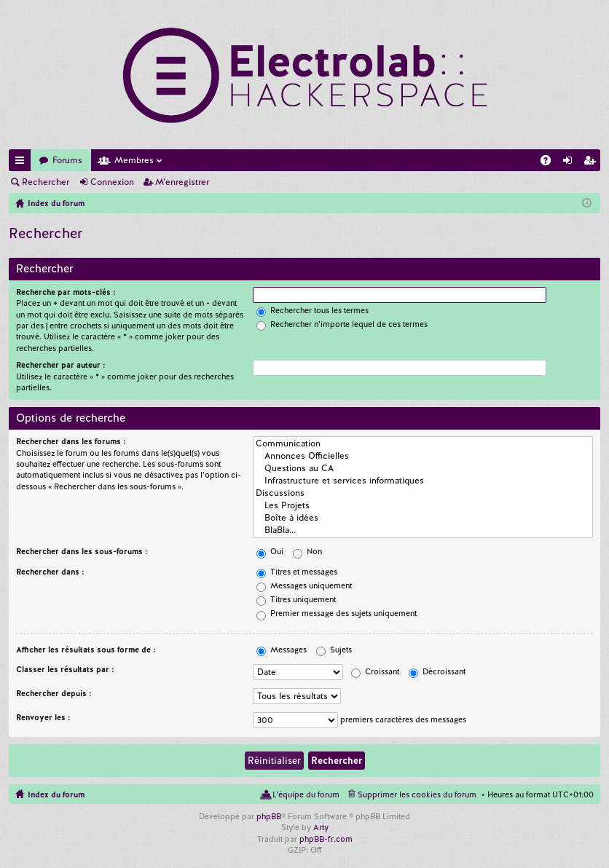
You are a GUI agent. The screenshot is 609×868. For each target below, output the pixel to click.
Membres (134, 160)
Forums (67, 160)
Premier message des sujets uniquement (337, 613)
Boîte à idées (423, 518)
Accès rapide (23, 163)
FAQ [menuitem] (550, 163)
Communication (423, 444)
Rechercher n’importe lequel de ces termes (342, 324)
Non (307, 551)
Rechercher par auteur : (61, 365)
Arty (321, 827)
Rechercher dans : (50, 572)
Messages (282, 650)
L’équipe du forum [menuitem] (306, 794)
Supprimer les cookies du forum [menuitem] (417, 794)
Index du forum (56, 794)
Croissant (375, 671)
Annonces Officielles (423, 456)
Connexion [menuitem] (570, 163)
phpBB (269, 816)
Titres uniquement (296, 599)
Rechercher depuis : (54, 693)
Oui (270, 551)
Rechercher (46, 182)
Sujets (334, 650)
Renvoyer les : (43, 717)
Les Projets (423, 506)
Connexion (112, 182)
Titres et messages (297, 572)
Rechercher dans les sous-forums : (82, 551)
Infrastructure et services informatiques (423, 481)
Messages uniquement (304, 585)
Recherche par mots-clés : (66, 292)
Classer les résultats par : (65, 669)
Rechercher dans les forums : (71, 441)
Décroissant (437, 671)
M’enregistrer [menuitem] (592, 163)
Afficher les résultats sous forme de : (86, 650)
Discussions (423, 493)
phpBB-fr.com (326, 839)
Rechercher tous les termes (313, 310)
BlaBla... (423, 530)
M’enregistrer (182, 182)
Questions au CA (423, 469)
